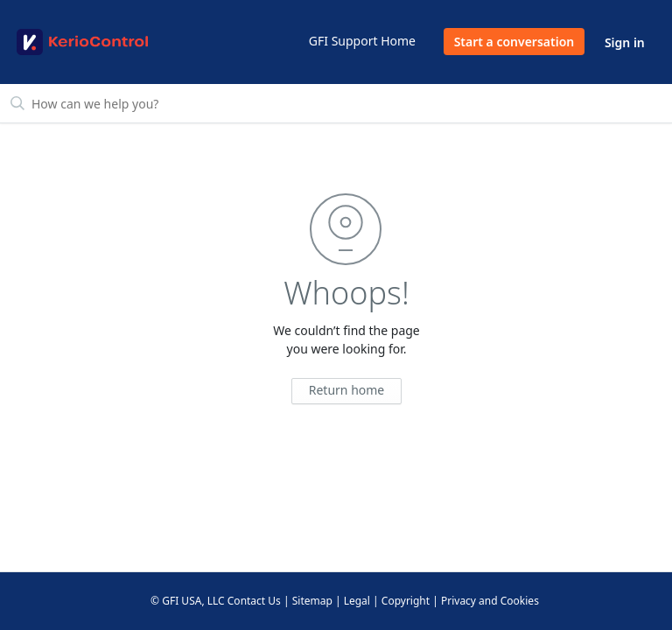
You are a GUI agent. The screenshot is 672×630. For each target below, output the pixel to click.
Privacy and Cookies (490, 601)
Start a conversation (514, 42)
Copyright (406, 601)
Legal (357, 601)
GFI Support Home (362, 41)
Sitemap (312, 601)
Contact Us (254, 601)
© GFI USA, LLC (188, 601)
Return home (347, 390)
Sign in (625, 42)
